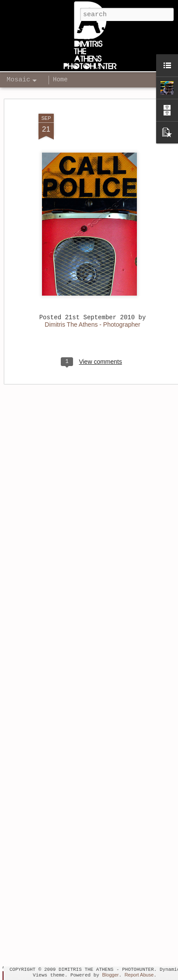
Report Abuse (139, 975)
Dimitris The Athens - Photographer (92, 315)
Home (60, 80)
